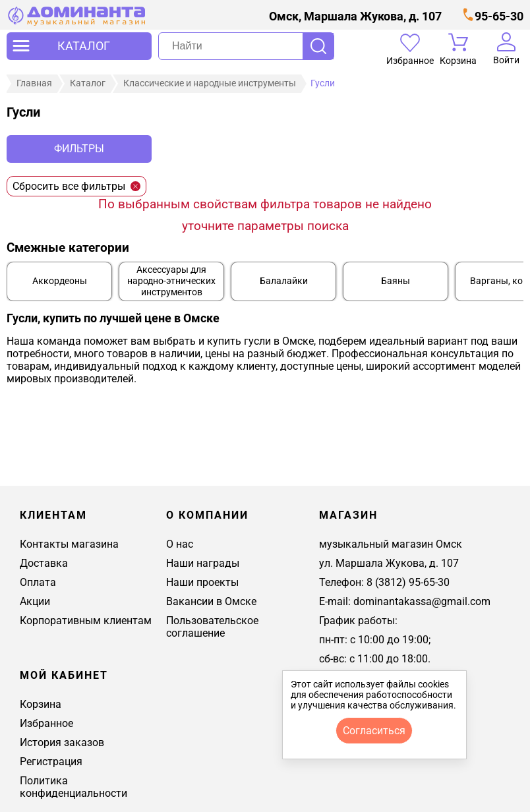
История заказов (62, 742)
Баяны (396, 281)
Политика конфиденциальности (74, 787)
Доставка (44, 563)
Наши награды (203, 563)
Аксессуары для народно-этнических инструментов (171, 281)
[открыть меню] (79, 46)
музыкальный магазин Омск (391, 544)
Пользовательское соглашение (212, 627)
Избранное (46, 723)
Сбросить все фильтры (76, 186)
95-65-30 (499, 16)
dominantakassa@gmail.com (422, 601)
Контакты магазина (69, 544)
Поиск (318, 46)
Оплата (38, 582)
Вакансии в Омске (211, 601)
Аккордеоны (60, 281)
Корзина (41, 704)
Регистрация (51, 762)
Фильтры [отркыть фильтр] (79, 149)
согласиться (374, 731)
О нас (180, 544)
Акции (35, 601)
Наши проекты (202, 582)
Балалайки (284, 281)
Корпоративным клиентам (86, 621)
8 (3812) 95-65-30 (408, 582)
